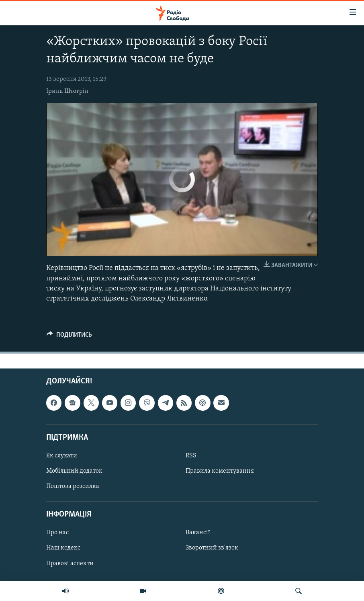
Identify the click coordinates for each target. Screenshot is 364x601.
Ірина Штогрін (67, 91)
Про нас (57, 533)
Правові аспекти (70, 564)
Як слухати (62, 456)
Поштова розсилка (73, 486)
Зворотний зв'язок (212, 548)
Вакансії (198, 533)
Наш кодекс (63, 548)
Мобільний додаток (74, 471)
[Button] (69, 337)
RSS (191, 456)
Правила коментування (220, 471)
